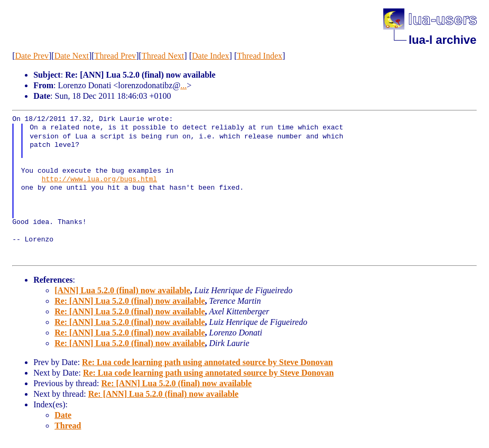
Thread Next (163, 56)
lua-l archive (442, 40)
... (183, 85)
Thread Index (260, 56)
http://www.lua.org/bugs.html (99, 180)
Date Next (72, 56)
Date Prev (32, 56)
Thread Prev (116, 56)
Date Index (211, 56)
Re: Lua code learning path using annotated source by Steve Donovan (207, 362)
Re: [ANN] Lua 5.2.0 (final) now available (130, 301)
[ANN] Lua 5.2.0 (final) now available (122, 290)
